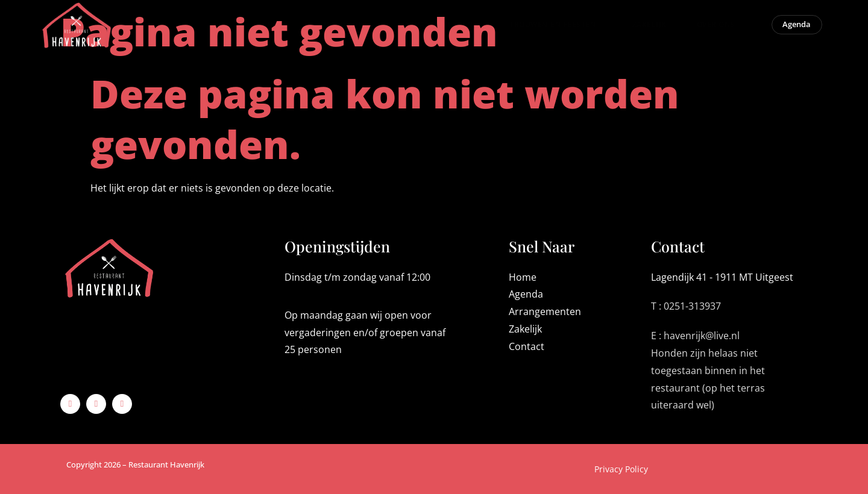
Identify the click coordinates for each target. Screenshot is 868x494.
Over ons (706, 30)
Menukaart (335, 30)
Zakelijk (637, 30)
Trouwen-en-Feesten (543, 30)
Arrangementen (429, 30)
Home (266, 30)
